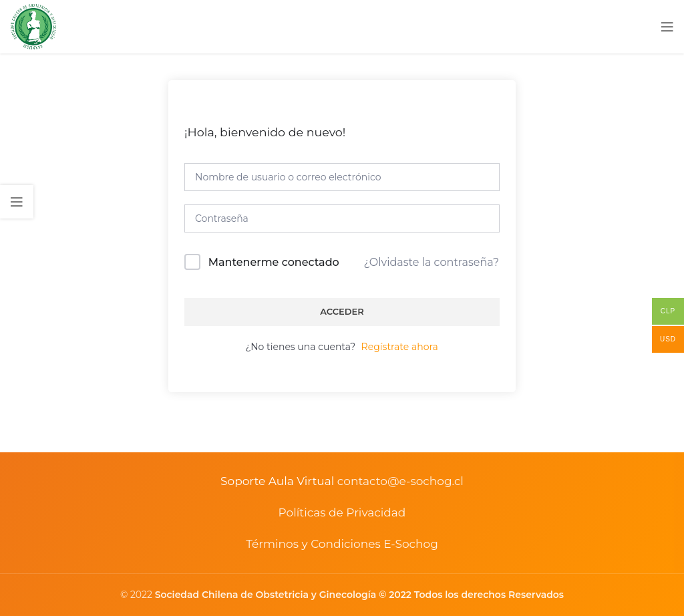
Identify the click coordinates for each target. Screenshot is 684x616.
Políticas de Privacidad (342, 512)
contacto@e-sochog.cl (400, 481)
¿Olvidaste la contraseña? (432, 262)
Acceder (342, 311)
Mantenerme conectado (274, 262)
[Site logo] (33, 26)
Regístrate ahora (400, 347)
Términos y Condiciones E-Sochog (342, 544)
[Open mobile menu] (667, 27)
